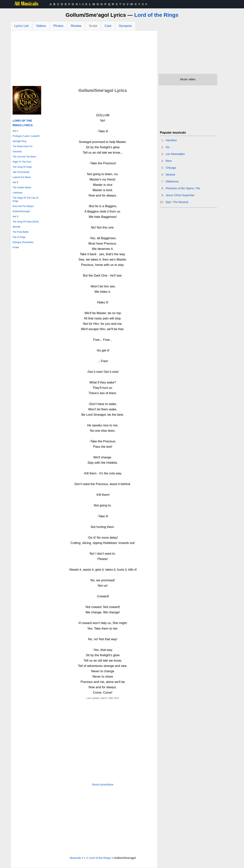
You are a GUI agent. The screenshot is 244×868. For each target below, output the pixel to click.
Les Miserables (175, 154)
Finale (16, 247)
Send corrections (103, 784)
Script (93, 26)
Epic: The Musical (177, 202)
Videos (41, 26)
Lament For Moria (22, 177)
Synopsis (125, 26)
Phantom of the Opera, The (183, 188)
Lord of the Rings (156, 15)
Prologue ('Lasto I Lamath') (26, 136)
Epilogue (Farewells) (23, 242)
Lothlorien (18, 193)
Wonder (17, 227)
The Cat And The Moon (24, 157)
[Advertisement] (84, 59)
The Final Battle (21, 232)
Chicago (171, 168)
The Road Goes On (22, 146)
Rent (169, 161)
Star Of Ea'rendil (21, 172)
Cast (108, 26)
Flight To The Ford (22, 162)
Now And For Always (23, 206)
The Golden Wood (22, 188)
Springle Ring (19, 141)
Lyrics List (21, 26)
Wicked (170, 174)
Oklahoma (172, 181)
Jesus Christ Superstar (180, 195)
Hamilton (171, 140)
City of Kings (19, 237)
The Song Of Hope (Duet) (26, 222)
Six (168, 147)
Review (76, 26)
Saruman (17, 152)
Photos (58, 26)
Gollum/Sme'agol (21, 211)
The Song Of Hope (22, 167)
